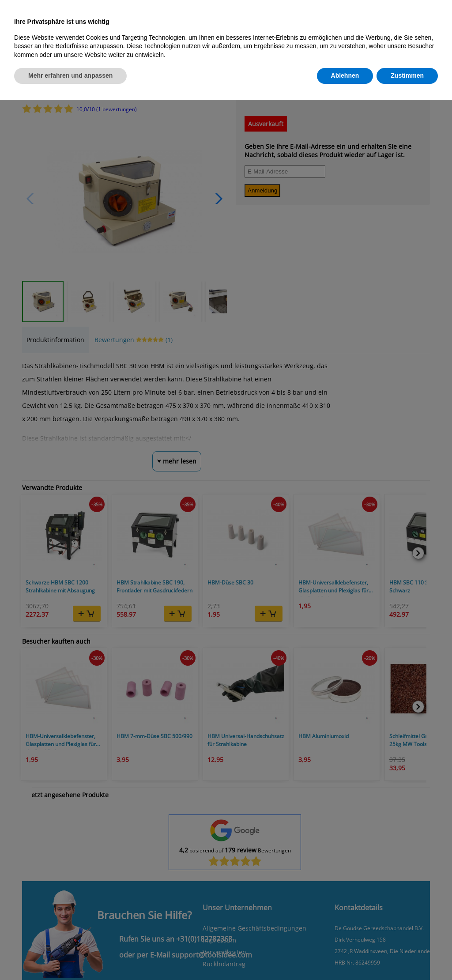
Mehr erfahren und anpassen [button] (70, 75)
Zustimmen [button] (407, 75)
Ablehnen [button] (345, 75)
